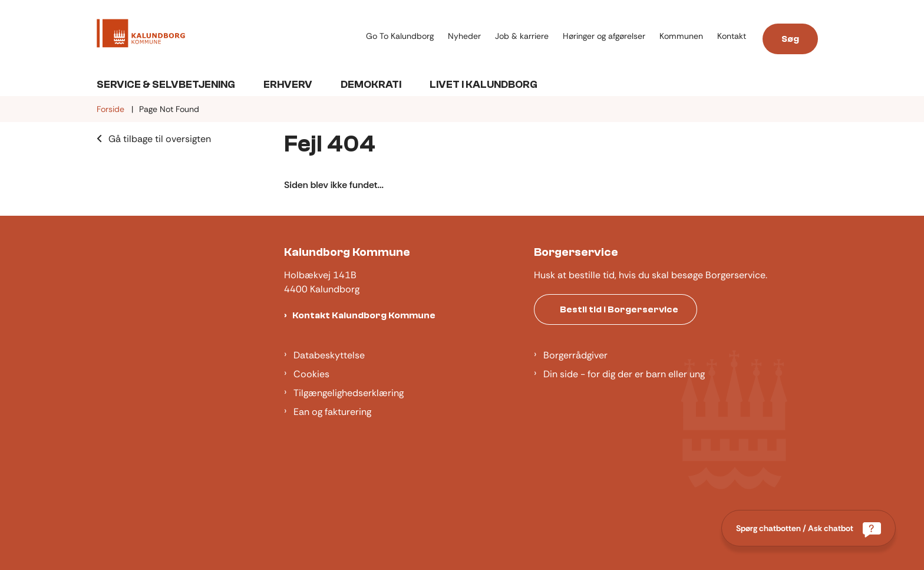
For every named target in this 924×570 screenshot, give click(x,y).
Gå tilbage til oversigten (160, 139)
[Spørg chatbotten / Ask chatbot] (808, 528)
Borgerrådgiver (575, 355)
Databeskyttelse (329, 355)
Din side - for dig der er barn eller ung (624, 374)
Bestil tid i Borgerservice (619, 309)
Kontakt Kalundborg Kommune (364, 315)
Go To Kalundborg (400, 36)
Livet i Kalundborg (484, 85)
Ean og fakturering (332, 412)
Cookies (311, 374)
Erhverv (288, 85)
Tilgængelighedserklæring (349, 393)
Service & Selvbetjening (166, 85)
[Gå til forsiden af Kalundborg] (228, 35)
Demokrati (371, 85)
